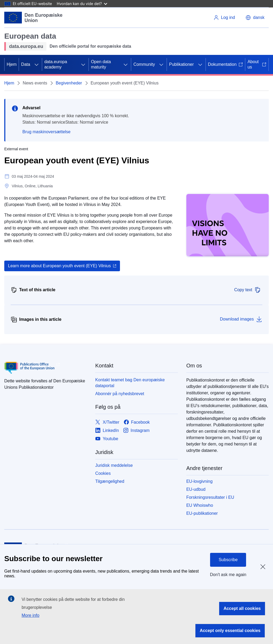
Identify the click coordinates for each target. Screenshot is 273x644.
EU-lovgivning (200, 481)
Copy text (247, 290)
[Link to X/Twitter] (107, 422)
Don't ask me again (228, 575)
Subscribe (228, 560)
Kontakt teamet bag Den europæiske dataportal (130, 383)
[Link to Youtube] (107, 439)
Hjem (12, 64)
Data (26, 64)
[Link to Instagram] (136, 431)
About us (257, 64)
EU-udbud (196, 489)
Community (144, 64)
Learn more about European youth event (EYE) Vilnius (59, 266)
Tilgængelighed (110, 481)
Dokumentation (226, 64)
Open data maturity (101, 64)
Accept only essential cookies (230, 631)
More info (31, 615)
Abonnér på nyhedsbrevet (120, 394)
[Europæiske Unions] (33, 18)
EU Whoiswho (200, 505)
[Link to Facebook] (137, 422)
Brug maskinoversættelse (47, 132)
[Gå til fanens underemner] (37, 64)
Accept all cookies (242, 608)
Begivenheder (69, 83)
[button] (255, 18)
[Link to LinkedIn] (107, 431)
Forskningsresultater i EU (210, 497)
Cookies (103, 473)
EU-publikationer (202, 513)
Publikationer (181, 64)
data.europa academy (56, 64)
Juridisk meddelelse (114, 465)
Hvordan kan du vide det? (82, 4)
